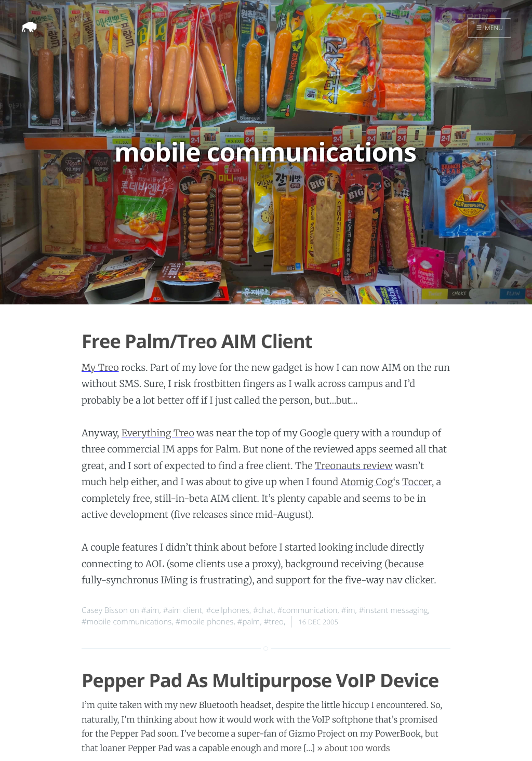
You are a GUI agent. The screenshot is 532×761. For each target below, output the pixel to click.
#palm (249, 622)
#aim (150, 610)
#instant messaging (394, 610)
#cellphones (228, 610)
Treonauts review (354, 466)
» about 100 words (354, 749)
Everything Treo (158, 433)
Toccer (417, 482)
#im (348, 610)
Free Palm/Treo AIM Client (197, 341)
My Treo (100, 368)
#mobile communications (127, 622)
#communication (308, 610)
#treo (274, 622)
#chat (263, 610)
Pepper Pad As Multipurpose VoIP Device (260, 680)
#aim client (183, 610)
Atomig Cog (367, 482)
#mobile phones (205, 622)
